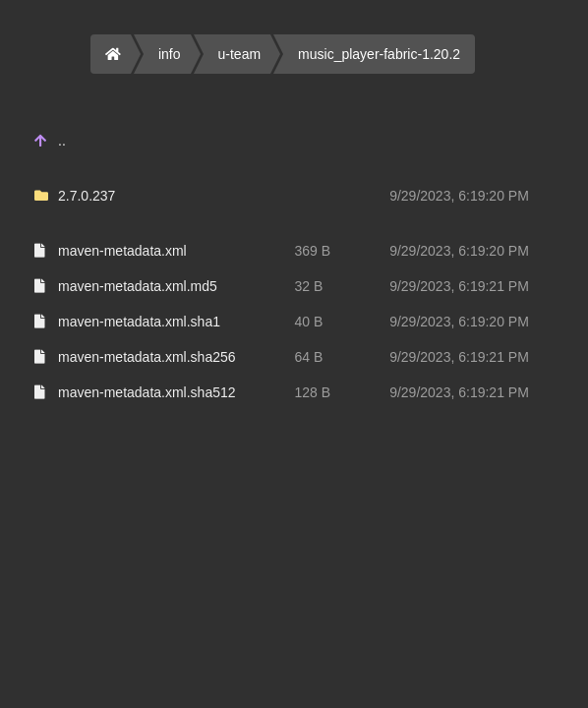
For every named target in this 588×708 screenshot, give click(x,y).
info (170, 54)
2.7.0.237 (87, 196)
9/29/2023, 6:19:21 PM (459, 286)
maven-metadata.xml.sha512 (147, 392)
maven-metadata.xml (122, 251)
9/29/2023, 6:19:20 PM (459, 196)
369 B (313, 251)
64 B (309, 357)
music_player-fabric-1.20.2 (379, 54)
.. (62, 141)
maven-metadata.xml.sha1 (139, 322)
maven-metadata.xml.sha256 (147, 357)
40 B (309, 322)
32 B (309, 286)
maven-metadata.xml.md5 (138, 286)
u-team (240, 54)
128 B (313, 392)
